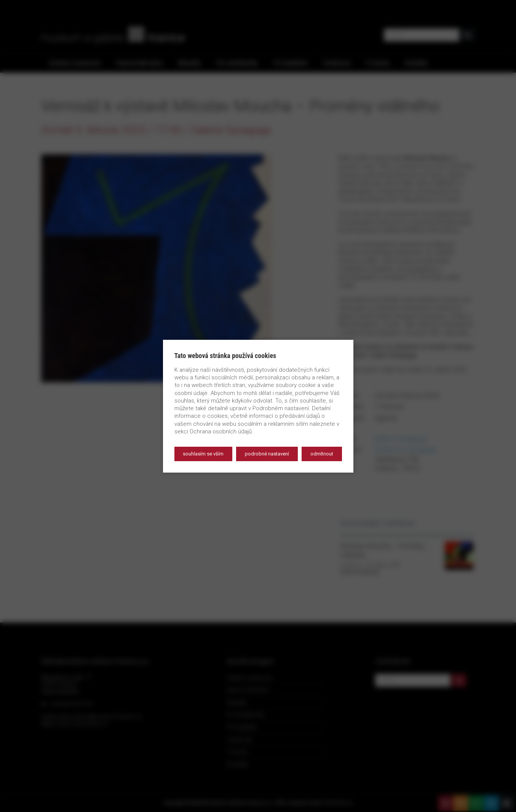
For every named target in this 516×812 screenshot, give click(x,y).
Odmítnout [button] (322, 454)
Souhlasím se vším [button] (203, 454)
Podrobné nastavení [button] (267, 454)
